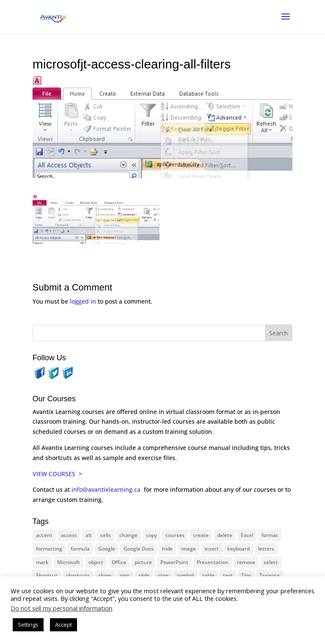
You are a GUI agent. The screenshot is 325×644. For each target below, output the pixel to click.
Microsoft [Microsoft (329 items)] (69, 562)
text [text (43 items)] (228, 575)
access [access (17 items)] (69, 535)
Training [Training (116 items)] (270, 575)
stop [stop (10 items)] (163, 575)
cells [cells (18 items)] (106, 535)
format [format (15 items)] (270, 535)
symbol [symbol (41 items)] (185, 575)
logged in (83, 301)
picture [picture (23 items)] (143, 562)
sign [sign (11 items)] (125, 575)
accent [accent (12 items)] (44, 535)
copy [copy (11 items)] (151, 535)
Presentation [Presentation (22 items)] (213, 562)
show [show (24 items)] (105, 575)
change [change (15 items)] (128, 535)
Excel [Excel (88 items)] (247, 535)
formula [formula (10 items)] (80, 549)
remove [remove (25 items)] (246, 562)
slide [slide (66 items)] (144, 575)
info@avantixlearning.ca (107, 489)
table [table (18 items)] (208, 575)
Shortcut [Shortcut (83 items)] (47, 575)
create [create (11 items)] (201, 535)
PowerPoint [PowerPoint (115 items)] (174, 562)
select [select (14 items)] (271, 562)
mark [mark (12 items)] (42, 562)
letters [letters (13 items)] (266, 549)
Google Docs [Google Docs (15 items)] (139, 549)
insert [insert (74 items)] (212, 549)
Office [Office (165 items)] (119, 562)
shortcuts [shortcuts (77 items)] (78, 575)
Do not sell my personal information (61, 608)
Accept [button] (63, 625)
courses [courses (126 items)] (175, 535)
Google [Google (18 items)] (107, 549)
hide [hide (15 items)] (167, 549)
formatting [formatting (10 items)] (49, 549)
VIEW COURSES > (57, 474)
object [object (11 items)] (96, 562)
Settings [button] (28, 625)
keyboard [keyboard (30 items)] (238, 549)
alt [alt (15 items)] (89, 535)
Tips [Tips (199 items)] (246, 575)
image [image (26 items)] (189, 549)
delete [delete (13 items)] (225, 535)
